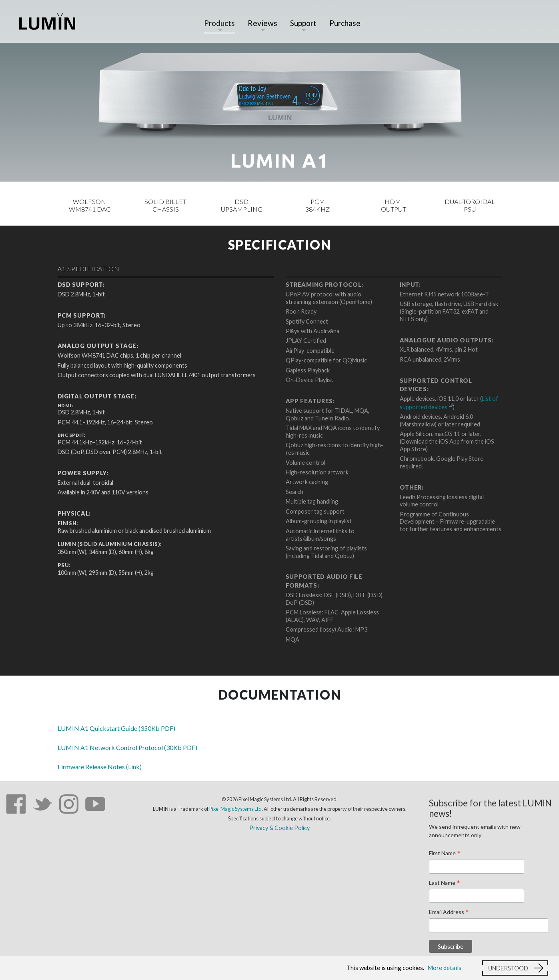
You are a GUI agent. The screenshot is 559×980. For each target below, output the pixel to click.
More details (444, 968)
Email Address (449, 912)
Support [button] (303, 23)
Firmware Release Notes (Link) (100, 767)
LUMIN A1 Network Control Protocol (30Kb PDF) (127, 747)
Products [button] (219, 23)
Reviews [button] (262, 23)
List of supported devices (449, 403)
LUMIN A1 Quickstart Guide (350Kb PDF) (116, 728)
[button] (515, 968)
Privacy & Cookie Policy (279, 828)
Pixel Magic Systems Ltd (235, 809)
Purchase (345, 23)
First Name (445, 854)
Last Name (445, 883)
